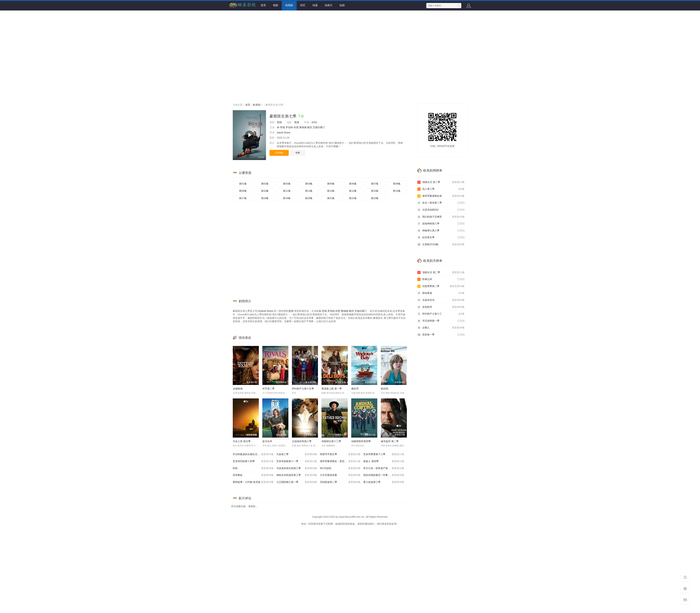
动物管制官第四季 (361, 441)
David (280, 133)
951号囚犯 (340, 468)
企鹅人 (441, 328)
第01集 (243, 184)
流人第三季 (441, 189)
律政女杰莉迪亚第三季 (297, 475)
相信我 (384, 389)
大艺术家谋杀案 (340, 475)
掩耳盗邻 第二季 (390, 441)
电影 (276, 5)
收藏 (298, 153)
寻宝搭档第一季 (441, 321)
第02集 (265, 184)
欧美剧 (257, 105)
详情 (337, 146)
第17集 (243, 198)
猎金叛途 (441, 293)
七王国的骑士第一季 (297, 482)
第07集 (375, 184)
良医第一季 (441, 335)
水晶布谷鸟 (441, 300)
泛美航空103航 (441, 245)
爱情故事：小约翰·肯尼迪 (253, 482)
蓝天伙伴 (267, 441)
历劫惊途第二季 (340, 482)
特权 (253, 468)
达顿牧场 (238, 389)
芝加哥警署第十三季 (384, 454)
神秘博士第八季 (441, 231)
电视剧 (289, 5)
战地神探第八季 (441, 224)
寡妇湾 (355, 389)
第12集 (309, 191)
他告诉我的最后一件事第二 (384, 475)
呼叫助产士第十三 (441, 314)
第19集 (287, 198)
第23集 (375, 198)
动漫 (315, 5)
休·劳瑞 (281, 127)
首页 (263, 5)
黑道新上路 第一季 (332, 389)
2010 (314, 122)
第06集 (353, 184)
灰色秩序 (441, 307)
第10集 (265, 191)
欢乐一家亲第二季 (441, 203)
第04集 (309, 184)
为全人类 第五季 (242, 441)
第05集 (331, 184)
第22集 (353, 198)
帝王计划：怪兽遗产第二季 (384, 468)
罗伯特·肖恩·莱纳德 (296, 127)
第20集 (309, 198)
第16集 (397, 191)
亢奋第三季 (297, 454)
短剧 (342, 5)
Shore (287, 133)
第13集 (331, 191)
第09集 (243, 191)
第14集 (353, 191)
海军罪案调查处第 (441, 196)
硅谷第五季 (441, 238)
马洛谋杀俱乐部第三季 (297, 468)
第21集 (331, 198)
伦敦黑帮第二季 (441, 286)
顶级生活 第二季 (441, 182)
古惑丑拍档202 (441, 210)
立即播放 (279, 153)
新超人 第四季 (384, 461)
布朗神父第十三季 (331, 441)
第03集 (287, 184)
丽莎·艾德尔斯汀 (316, 127)
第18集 (265, 198)
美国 (279, 122)
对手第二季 (268, 389)
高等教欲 (253, 475)
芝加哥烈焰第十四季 (253, 461)
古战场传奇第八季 (302, 441)
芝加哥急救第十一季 (297, 461)
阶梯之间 (441, 279)
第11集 (287, 191)
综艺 (303, 5)
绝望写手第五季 (340, 454)
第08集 (397, 184)
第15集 (375, 191)
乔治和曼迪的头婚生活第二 (253, 454)
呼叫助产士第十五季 (303, 389)
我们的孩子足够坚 (441, 217)
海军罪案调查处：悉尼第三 (340, 461)
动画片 (329, 5)
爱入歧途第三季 (384, 482)
